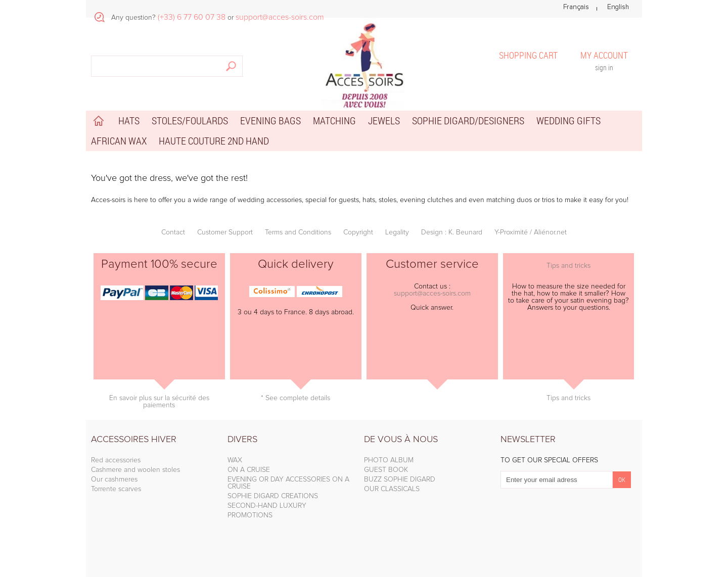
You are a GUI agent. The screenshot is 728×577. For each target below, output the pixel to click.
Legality (397, 232)
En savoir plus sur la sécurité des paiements (159, 402)
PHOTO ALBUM (389, 460)
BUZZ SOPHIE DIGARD (400, 479)
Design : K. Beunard (452, 232)
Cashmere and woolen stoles (135, 470)
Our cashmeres (114, 479)
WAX (235, 460)
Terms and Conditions (298, 232)
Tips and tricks (568, 266)
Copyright (358, 232)
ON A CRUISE (249, 470)
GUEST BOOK (386, 470)
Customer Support (225, 232)
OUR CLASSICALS (392, 489)
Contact (173, 232)
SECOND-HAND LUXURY (267, 506)
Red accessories (116, 460)
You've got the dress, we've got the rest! (169, 178)
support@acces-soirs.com (432, 294)
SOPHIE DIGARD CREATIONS (273, 496)
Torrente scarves (116, 489)
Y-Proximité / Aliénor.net (531, 232)
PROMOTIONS (250, 515)
